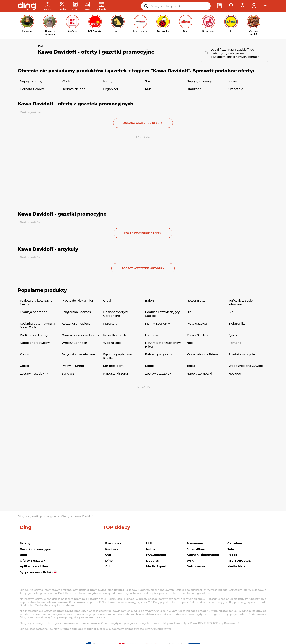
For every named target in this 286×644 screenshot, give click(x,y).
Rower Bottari (197, 300)
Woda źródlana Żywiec (245, 366)
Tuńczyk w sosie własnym (241, 302)
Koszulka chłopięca (76, 323)
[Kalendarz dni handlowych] (101, 6)
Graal (107, 300)
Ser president (113, 366)
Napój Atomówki (199, 374)
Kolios (24, 354)
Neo (190, 343)
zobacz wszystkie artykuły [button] (143, 268)
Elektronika (237, 323)
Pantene (235, 343)
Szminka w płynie (242, 354)
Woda (66, 81)
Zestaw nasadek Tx (34, 374)
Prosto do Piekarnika (77, 300)
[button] (219, 6)
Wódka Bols (112, 343)
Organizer (111, 89)
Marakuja (110, 323)
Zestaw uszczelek (158, 374)
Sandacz (68, 374)
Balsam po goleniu (159, 354)
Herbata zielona (73, 89)
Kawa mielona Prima (202, 354)
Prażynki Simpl (73, 366)
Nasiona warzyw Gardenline (115, 314)
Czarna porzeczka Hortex (80, 335)
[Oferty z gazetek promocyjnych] (62, 6)
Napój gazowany (199, 81)
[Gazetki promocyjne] (48, 6)
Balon (149, 300)
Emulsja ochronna (34, 312)
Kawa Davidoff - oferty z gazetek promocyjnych (76, 104)
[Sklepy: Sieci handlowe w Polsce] (76, 6)
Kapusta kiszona (116, 374)
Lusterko (152, 335)
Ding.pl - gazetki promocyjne (37, 516)
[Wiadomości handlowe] (87, 6)
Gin (231, 312)
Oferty (65, 516)
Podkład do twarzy (34, 335)
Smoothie (236, 89)
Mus (148, 89)
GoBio (24, 366)
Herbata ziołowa (32, 89)
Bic (189, 312)
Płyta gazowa (197, 323)
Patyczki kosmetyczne (78, 354)
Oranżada (194, 89)
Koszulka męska (115, 335)
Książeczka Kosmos (76, 312)
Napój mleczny (31, 81)
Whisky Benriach (74, 343)
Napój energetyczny (35, 343)
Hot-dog (235, 374)
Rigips (150, 366)
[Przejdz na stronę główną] (27, 6)
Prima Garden (197, 335)
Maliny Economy (157, 323)
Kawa (233, 81)
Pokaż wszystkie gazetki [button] (143, 233)
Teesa (191, 366)
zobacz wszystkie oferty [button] (143, 123)
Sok (148, 81)
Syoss (233, 335)
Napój (108, 81)
